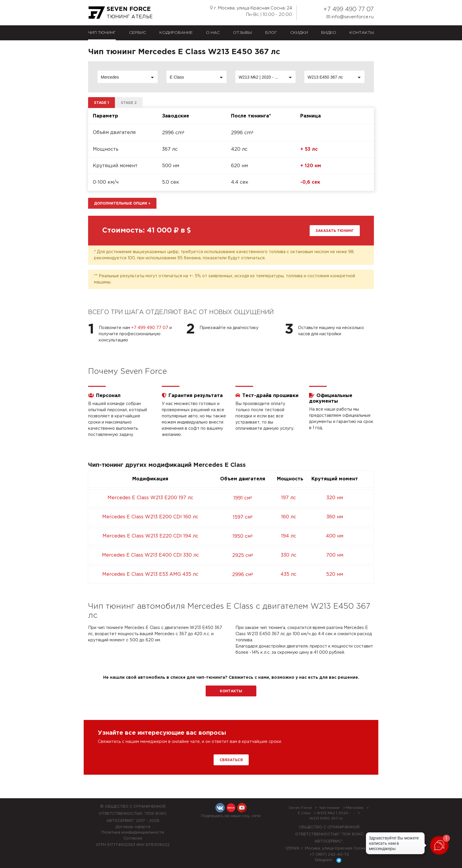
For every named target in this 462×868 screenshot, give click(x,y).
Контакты (362, 33)
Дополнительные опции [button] (122, 204)
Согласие (133, 838)
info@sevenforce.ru (350, 17)
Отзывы (242, 33)
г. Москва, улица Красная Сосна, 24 (251, 8)
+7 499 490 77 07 (348, 9)
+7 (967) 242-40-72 (329, 855)
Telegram (329, 860)
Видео (329, 33)
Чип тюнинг (102, 33)
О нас (213, 33)
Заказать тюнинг (335, 231)
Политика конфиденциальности (133, 833)
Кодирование (176, 33)
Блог (271, 33)
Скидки (299, 33)
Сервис (138, 33)
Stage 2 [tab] (129, 103)
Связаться (231, 760)
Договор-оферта (133, 827)
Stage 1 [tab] (102, 103)
